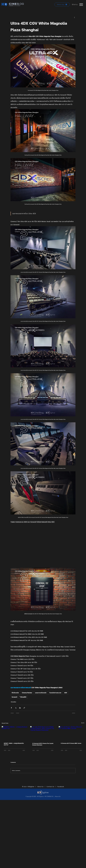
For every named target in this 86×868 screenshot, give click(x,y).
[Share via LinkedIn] (20, 708)
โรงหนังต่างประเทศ (55, 693)
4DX (66, 693)
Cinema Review (27, 693)
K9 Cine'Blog (13, 702)
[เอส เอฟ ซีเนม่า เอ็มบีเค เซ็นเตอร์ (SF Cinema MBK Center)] (71, 733)
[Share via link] (24, 708)
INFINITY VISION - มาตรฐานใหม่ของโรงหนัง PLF (14, 744)
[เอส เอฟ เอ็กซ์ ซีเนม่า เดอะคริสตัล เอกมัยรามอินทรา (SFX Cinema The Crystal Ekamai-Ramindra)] (43, 733)
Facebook (61, 787)
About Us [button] (40, 787)
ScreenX (14, 697)
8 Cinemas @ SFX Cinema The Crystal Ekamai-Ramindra (43, 744)
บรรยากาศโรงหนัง (41, 693)
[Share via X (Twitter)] (16, 708)
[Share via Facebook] (11, 708)
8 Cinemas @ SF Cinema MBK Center (71, 743)
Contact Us (50, 787)
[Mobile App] (62, 4)
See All (83, 723)
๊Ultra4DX (23, 697)
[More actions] (74, 17)
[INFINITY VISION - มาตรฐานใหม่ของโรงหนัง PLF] (15, 733)
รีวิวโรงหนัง (15, 693)
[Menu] (81, 5)
